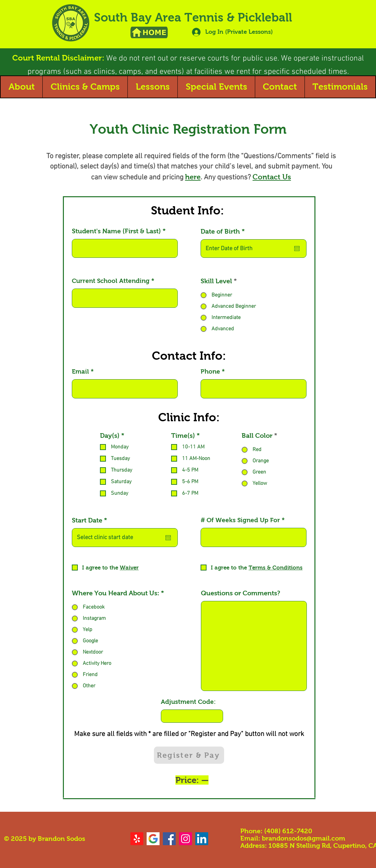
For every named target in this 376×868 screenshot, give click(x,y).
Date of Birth (225, 231)
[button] (22, 87)
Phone (210, 371)
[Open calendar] (297, 249)
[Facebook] (169, 839)
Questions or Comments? (241, 593)
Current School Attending (111, 281)
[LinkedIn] (202, 839)
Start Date (92, 520)
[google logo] (153, 839)
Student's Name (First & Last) (116, 231)
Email (80, 371)
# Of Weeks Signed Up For (240, 520)
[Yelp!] (137, 839)
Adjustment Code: (188, 702)
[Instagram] (186, 839)
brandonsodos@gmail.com (304, 838)
